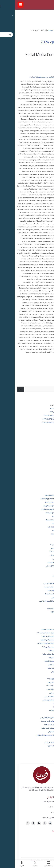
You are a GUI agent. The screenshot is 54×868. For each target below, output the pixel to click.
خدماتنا (46, 843)
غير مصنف (48, 604)
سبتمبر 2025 (44, 450)
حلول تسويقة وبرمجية (45, 576)
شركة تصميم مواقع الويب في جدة (41, 587)
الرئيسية (36, 30)
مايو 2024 (45, 471)
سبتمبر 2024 (44, 457)
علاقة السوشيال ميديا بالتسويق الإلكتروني (38, 601)
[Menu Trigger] (6, 5)
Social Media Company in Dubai (31, 57)
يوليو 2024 (45, 464)
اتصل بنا (46, 851)
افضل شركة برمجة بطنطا (44, 534)
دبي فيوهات (25, 77)
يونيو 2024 (45, 468)
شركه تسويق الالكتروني (44, 597)
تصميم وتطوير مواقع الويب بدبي (41, 566)
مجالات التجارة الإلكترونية (44, 612)
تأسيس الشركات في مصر (44, 548)
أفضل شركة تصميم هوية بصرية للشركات (39, 509)
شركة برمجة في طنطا (42, 412)
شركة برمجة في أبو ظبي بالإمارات (38, 419)
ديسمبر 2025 (44, 447)
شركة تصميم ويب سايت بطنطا (42, 590)
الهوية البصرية (47, 541)
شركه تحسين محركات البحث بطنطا (41, 594)
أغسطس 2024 (44, 461)
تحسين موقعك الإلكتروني (43, 555)
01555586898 (41, 812)
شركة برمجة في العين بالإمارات (39, 415)
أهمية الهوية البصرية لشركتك (42, 527)
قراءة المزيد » (47, 357)
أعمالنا (46, 848)
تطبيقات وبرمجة (47, 569)
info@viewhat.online (39, 807)
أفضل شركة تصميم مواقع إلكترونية (40, 506)
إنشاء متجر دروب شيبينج (44, 530)
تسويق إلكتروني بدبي (37, 77)
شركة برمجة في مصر (42, 408)
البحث (50, 380)
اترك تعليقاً (48, 77)
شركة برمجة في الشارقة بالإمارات (38, 422)
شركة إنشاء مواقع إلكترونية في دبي (40, 583)
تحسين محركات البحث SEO (43, 551)
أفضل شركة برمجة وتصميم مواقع (41, 495)
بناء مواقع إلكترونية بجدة (44, 545)
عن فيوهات (44, 839)
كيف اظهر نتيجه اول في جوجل (42, 608)
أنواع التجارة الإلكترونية (44, 523)
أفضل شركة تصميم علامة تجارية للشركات (39, 499)
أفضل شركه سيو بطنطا (44, 516)
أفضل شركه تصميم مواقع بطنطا (41, 513)
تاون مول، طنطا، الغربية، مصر (37, 802)
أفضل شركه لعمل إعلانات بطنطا (41, 520)
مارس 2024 (45, 475)
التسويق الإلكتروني (45, 537)
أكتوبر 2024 (45, 454)
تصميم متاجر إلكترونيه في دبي (42, 562)
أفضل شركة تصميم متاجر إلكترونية (41, 502)
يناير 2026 (45, 443)
